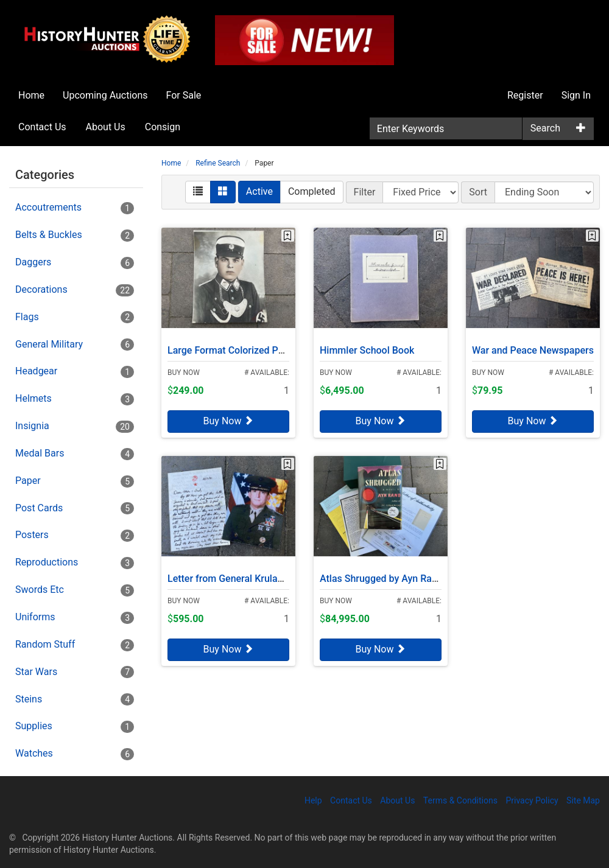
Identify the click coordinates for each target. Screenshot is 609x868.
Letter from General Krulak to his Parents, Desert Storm (287, 574)
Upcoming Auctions (105, 95)
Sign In (576, 95)
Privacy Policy (532, 800)
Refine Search (218, 163)
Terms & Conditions (460, 800)
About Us (106, 127)
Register (525, 95)
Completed (312, 191)
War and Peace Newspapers (533, 345)
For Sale (184, 95)
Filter (365, 192)
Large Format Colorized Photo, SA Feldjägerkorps (275, 345)
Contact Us (42, 127)
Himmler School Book (367, 345)
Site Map (583, 800)
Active (259, 191)
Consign (163, 127)
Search (545, 128)
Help (313, 800)
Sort (478, 192)
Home (31, 95)
